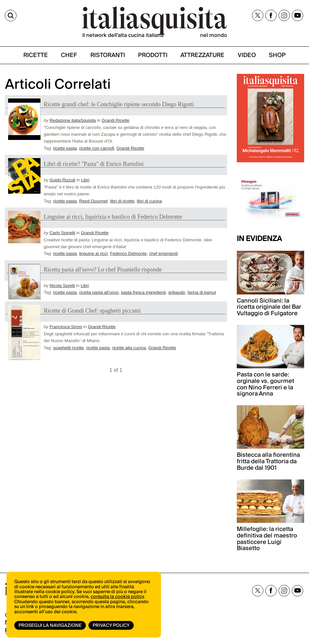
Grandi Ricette (116, 120)
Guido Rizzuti (63, 180)
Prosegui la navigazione (50, 626)
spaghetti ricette (69, 348)
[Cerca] (11, 16)
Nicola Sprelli (62, 286)
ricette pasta (65, 148)
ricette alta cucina (129, 348)
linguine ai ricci (93, 253)
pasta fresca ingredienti (143, 292)
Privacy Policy (111, 626)
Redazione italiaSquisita (73, 120)
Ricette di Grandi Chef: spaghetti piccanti (92, 311)
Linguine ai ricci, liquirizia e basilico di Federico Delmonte (113, 217)
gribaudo (177, 292)
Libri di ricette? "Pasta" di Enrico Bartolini (94, 164)
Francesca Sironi (66, 327)
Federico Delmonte (128, 253)
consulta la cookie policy (117, 597)
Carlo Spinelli (62, 233)
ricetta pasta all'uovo (99, 292)
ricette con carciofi (97, 148)
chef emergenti (163, 253)
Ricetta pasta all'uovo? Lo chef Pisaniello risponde (103, 270)
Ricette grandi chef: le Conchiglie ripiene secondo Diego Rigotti (119, 104)
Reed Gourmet (93, 201)
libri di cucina (149, 201)
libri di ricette (122, 201)
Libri (85, 180)
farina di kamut (202, 292)
